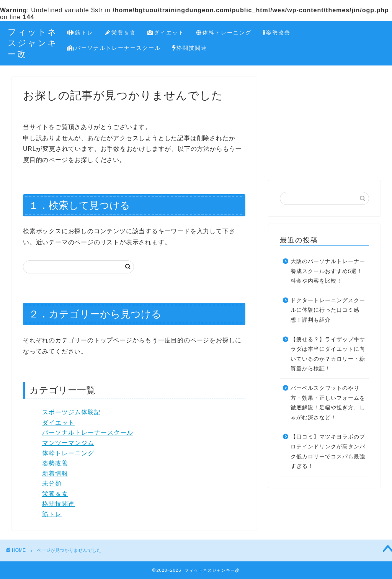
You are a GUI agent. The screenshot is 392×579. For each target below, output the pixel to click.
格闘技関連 (190, 48)
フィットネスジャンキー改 (33, 43)
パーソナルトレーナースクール (114, 48)
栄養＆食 (120, 33)
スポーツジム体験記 (71, 412)
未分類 (52, 483)
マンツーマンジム (68, 443)
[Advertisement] (324, 125)
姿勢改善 (277, 33)
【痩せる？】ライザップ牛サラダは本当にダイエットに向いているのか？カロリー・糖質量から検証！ (328, 354)
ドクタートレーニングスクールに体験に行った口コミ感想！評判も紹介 (328, 310)
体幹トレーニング (224, 33)
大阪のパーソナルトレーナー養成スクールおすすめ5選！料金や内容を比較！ (328, 271)
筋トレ (80, 33)
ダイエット (166, 33)
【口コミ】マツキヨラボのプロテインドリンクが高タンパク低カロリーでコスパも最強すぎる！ (328, 451)
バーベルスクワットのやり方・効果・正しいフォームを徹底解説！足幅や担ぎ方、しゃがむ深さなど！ (328, 403)
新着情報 (55, 474)
